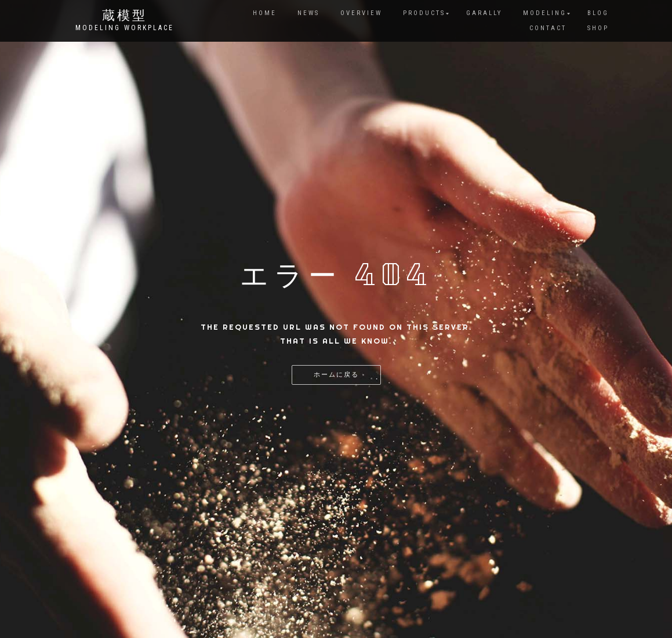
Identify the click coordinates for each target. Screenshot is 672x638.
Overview (361, 13)
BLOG (598, 13)
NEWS (308, 13)
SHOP (598, 28)
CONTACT (548, 28)
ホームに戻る (336, 375)
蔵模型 (125, 16)
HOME (265, 13)
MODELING (545, 13)
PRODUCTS (424, 13)
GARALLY (484, 13)
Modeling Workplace (125, 28)
